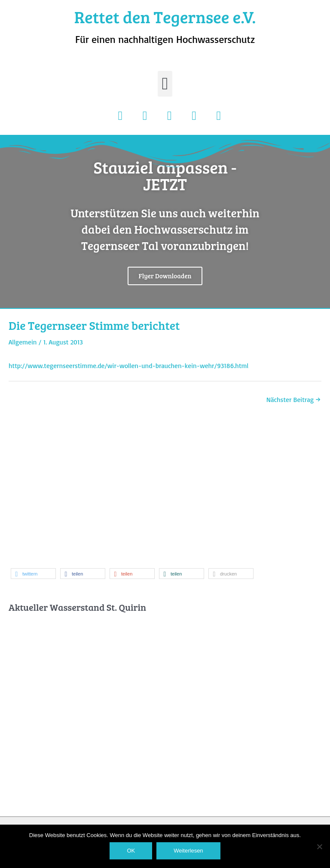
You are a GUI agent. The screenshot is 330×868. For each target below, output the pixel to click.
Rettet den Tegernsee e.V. (165, 17)
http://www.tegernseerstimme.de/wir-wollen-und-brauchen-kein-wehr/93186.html (128, 365)
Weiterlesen (188, 851)
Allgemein (23, 342)
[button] (165, 84)
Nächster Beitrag (293, 399)
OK (131, 851)
